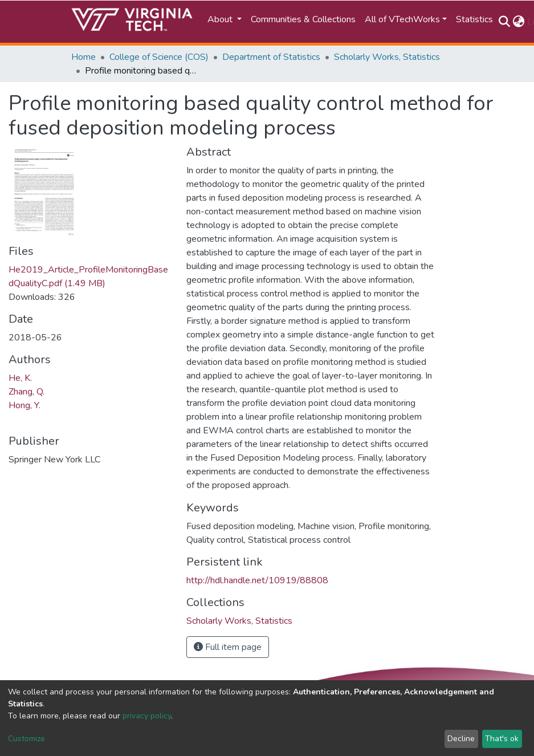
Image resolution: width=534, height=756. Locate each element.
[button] (519, 22)
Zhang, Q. (27, 392)
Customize (27, 739)
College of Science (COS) (159, 57)
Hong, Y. (25, 405)
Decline (461, 739)
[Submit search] (505, 22)
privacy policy (147, 716)
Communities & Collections (303, 19)
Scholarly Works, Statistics (387, 57)
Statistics (474, 19)
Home (83, 57)
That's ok (502, 739)
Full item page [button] (228, 647)
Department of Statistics (271, 57)
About (221, 19)
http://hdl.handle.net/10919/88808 (257, 580)
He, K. (20, 378)
